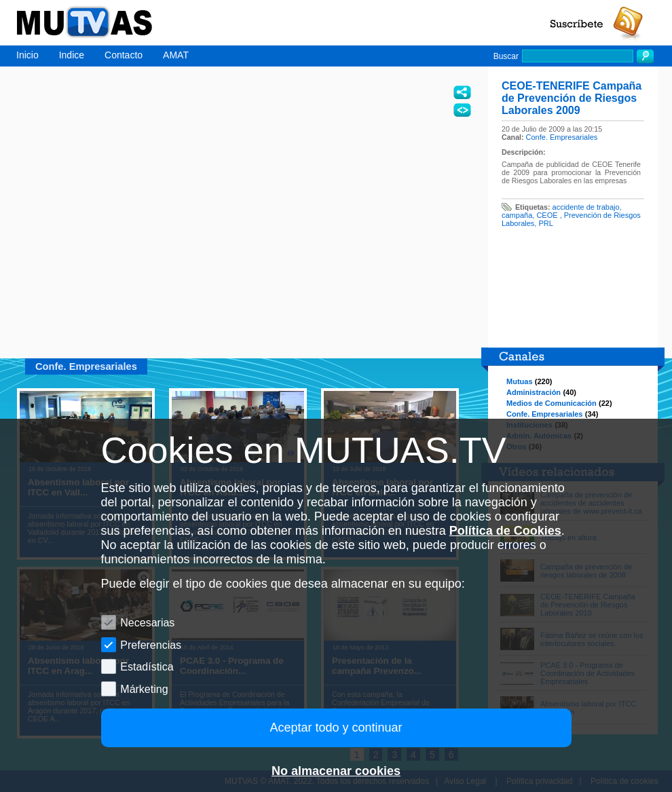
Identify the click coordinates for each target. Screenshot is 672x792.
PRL (545, 223)
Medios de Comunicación (552, 403)
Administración (534, 392)
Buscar (506, 56)
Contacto (124, 55)
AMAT (176, 55)
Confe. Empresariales (562, 137)
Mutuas (520, 381)
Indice (72, 55)
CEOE (548, 215)
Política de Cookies (505, 531)
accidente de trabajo (586, 207)
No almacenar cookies (336, 771)
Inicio (27, 55)
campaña (517, 215)
